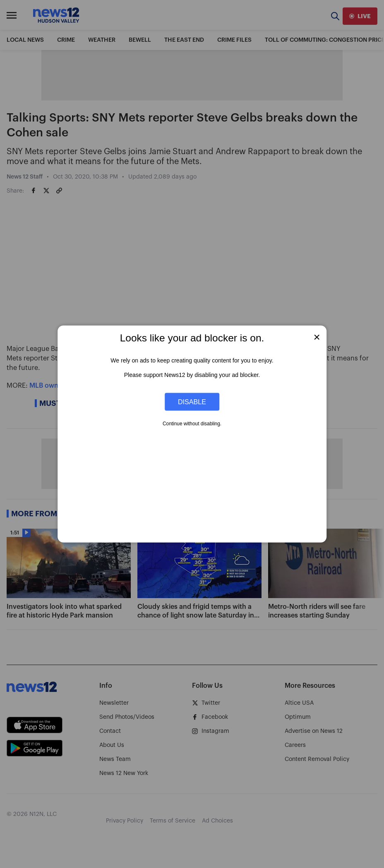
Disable (192, 401)
